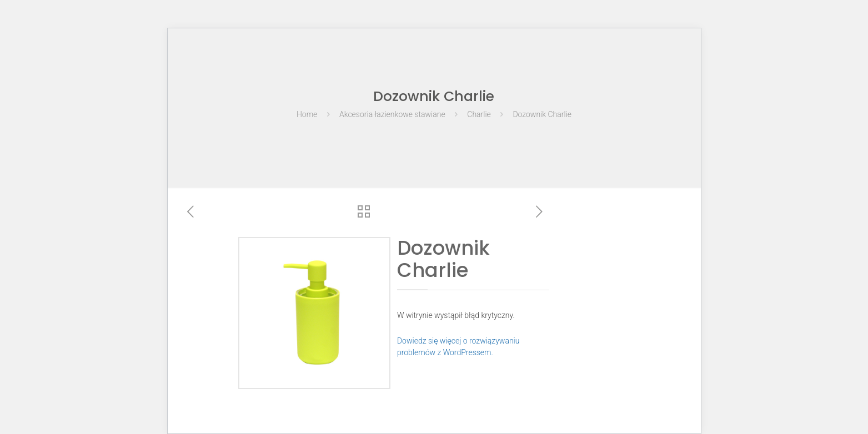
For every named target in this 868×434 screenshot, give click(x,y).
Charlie (479, 114)
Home (307, 114)
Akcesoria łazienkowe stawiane (392, 114)
